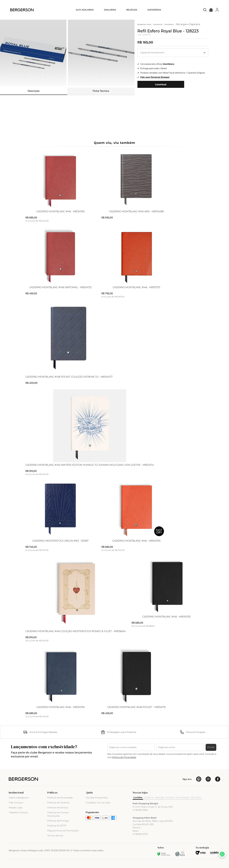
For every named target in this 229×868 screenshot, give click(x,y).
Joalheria (110, 10)
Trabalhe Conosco (18, 812)
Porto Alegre (182, 797)
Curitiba (138, 797)
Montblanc (169, 64)
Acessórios (154, 10)
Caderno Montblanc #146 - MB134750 (167, 617)
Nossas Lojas (16, 808)
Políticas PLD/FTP (57, 826)
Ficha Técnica (101, 91)
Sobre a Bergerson (19, 798)
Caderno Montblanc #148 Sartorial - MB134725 (60, 287)
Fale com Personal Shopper (155, 77)
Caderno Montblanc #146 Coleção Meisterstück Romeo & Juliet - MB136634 (76, 631)
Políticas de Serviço (58, 808)
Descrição (34, 91)
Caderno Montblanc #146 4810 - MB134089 (136, 212)
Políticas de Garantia (58, 803)
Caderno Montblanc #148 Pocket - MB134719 (136, 707)
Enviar (211, 747)
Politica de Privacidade (124, 757)
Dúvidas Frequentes (97, 798)
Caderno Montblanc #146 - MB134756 (60, 707)
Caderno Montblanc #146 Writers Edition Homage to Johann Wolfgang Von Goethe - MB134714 (90, 465)
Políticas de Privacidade (60, 798)
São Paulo (196, 797)
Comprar (161, 85)
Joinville (170, 797)
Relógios (132, 10)
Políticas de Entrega (58, 821)
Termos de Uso (55, 836)
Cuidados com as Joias (98, 803)
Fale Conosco (16, 803)
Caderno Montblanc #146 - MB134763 (60, 212)
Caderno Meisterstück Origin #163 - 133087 (60, 541)
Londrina (149, 797)
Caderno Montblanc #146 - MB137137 (136, 287)
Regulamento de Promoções (63, 831)
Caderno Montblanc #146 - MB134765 (136, 541)
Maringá (159, 797)
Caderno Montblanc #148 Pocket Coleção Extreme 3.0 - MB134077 (69, 377)
